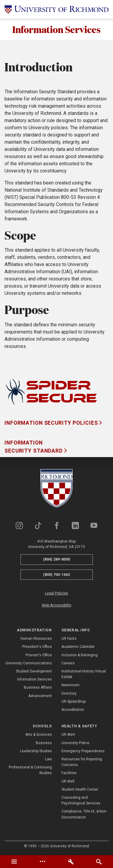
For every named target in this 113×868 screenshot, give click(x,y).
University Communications (29, 663)
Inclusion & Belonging (80, 655)
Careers (68, 663)
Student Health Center (80, 789)
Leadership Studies (36, 751)
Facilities (69, 773)
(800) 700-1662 (56, 575)
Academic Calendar (78, 647)
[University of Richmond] (56, 9)
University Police (75, 743)
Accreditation (73, 710)
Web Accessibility (57, 605)
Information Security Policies (52, 423)
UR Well (68, 781)
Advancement (40, 696)
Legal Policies (56, 594)
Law (49, 759)
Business (44, 743)
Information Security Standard (34, 447)
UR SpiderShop (74, 702)
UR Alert (68, 735)
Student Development (34, 671)
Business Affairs (38, 687)
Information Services (56, 29)
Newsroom (71, 685)
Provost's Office (39, 655)
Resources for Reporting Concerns (82, 762)
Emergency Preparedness (83, 751)
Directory (69, 693)
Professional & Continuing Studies (30, 770)
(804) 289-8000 (56, 559)
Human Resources (36, 639)
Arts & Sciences (39, 735)
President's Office (37, 647)
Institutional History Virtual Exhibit (84, 674)
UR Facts (69, 639)
